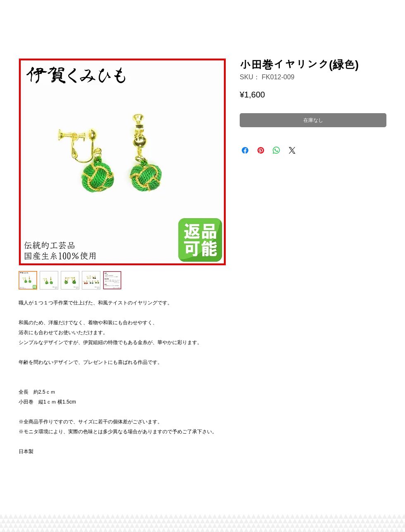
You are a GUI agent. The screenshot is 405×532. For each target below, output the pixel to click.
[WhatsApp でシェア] (276, 150)
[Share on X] (292, 150)
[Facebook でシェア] (245, 150)
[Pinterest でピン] (261, 150)
